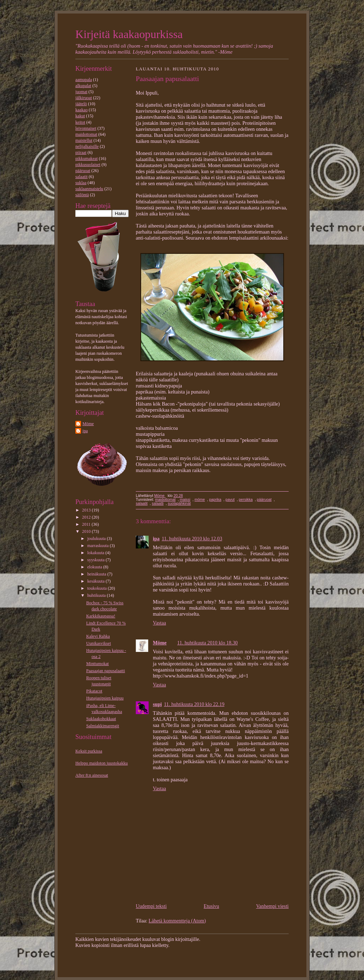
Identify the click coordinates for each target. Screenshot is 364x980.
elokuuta (95, 567)
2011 (87, 524)
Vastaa (159, 623)
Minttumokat (97, 664)
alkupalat (83, 86)
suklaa (81, 183)
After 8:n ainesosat (92, 775)
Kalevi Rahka (98, 636)
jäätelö (81, 104)
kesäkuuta (96, 581)
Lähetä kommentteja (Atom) (177, 921)
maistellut (84, 140)
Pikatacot (94, 691)
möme (200, 500)
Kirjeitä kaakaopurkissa (129, 34)
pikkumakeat (87, 159)
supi (157, 704)
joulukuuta (97, 539)
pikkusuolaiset (88, 165)
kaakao (81, 110)
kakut (80, 116)
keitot (80, 122)
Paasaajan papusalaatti (105, 671)
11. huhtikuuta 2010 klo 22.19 (194, 704)
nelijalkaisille (87, 146)
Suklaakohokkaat (101, 719)
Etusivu (211, 906)
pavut (230, 500)
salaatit (81, 177)
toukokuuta (97, 588)
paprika (215, 500)
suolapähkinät (179, 504)
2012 (87, 517)
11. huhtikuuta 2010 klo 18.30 (208, 643)
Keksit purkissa (89, 751)
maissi (185, 500)
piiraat (81, 152)
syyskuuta (96, 560)
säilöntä (82, 195)
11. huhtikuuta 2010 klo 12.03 (192, 539)
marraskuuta (98, 546)
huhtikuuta (97, 595)
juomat (81, 92)
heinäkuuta (97, 574)
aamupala (84, 80)
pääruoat (83, 171)
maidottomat (86, 134)
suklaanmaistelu (89, 189)
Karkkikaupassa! (101, 616)
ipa (85, 431)
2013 (87, 510)
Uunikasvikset (98, 643)
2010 (87, 531)
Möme (88, 424)
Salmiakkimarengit (103, 726)
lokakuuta (96, 553)
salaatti (158, 504)
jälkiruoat (84, 98)
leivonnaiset (86, 128)
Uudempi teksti (151, 906)
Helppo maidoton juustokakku (101, 763)
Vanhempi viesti (272, 906)
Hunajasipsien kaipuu (105, 698)
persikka (246, 500)
